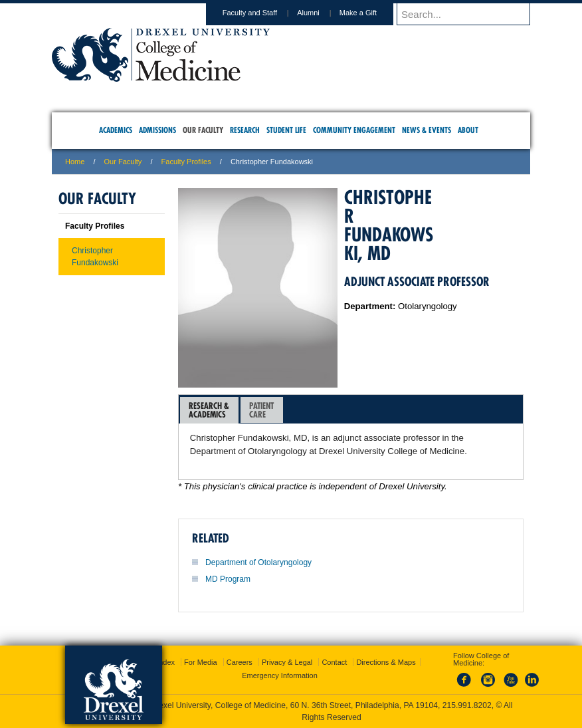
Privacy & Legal (287, 662)
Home (75, 162)
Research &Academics (209, 410)
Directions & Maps (386, 662)
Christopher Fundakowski (95, 257)
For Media (201, 662)
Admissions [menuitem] (157, 130)
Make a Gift (371, 13)
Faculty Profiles (186, 162)
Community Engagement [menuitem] (354, 130)
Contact (334, 662)
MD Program (228, 579)
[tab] (209, 410)
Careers (240, 662)
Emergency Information (280, 675)
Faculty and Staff (262, 13)
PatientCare (261, 410)
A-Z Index (159, 662)
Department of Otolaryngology (258, 562)
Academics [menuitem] (116, 130)
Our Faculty (123, 162)
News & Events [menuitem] (427, 130)
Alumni (321, 13)
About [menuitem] (468, 130)
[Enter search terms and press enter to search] (470, 14)
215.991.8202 (467, 705)
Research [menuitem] (245, 130)
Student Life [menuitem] (286, 130)
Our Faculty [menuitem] (203, 130)
